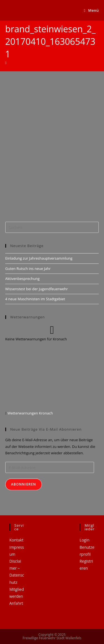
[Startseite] (6, 63)
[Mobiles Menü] (92, 10)
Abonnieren (24, 484)
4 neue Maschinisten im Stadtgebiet (35, 299)
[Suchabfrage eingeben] (52, 227)
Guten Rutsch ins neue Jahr (28, 269)
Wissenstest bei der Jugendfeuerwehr (37, 289)
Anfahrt (16, 603)
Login (84, 540)
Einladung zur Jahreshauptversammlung (39, 258)
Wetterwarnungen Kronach (30, 413)
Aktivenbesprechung (22, 279)
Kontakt (17, 540)
